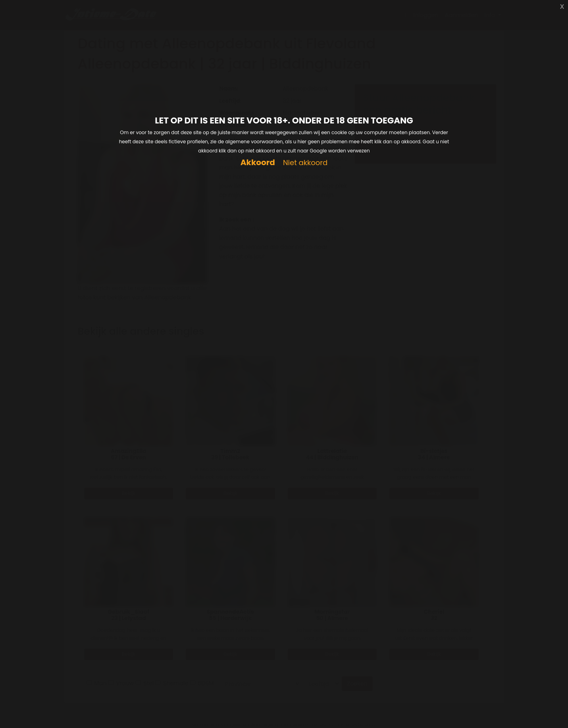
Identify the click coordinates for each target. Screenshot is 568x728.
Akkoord (258, 163)
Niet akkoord (305, 163)
